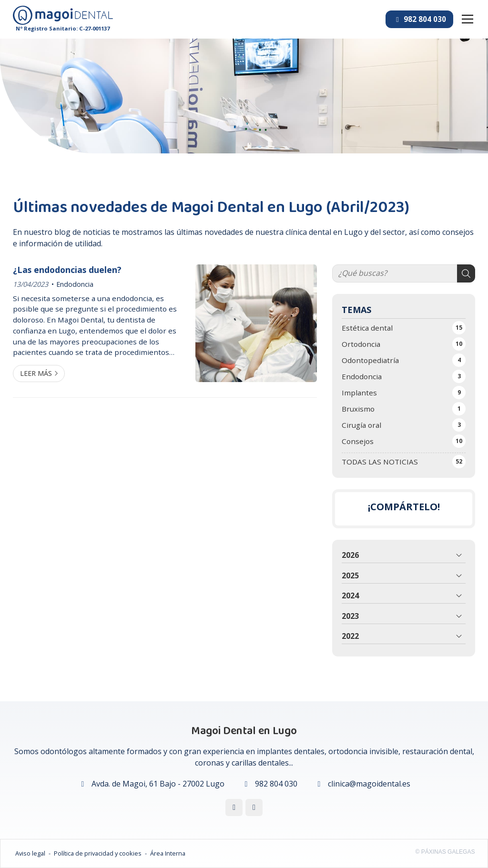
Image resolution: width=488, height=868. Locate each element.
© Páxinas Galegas (445, 852)
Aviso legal (30, 853)
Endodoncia (75, 284)
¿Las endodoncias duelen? (68, 270)
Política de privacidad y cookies (98, 853)
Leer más (36, 373)
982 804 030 (276, 784)
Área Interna (168, 853)
